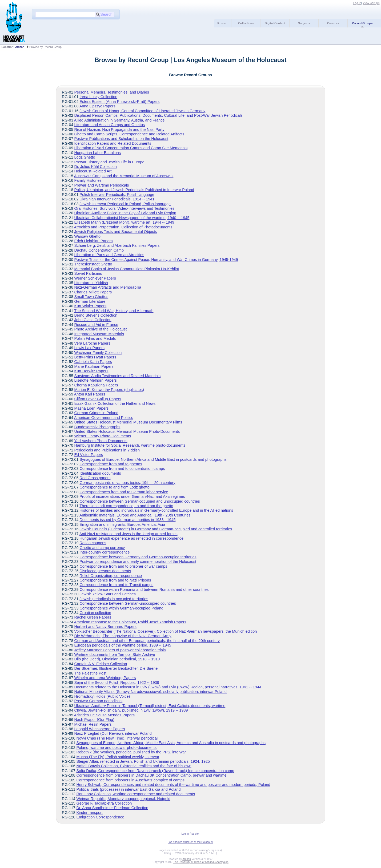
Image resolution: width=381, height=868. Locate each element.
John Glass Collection (93, 320)
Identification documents (100, 473)
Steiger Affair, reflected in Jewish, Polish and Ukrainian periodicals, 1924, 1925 (143, 761)
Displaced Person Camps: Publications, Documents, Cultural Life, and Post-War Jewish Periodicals (158, 115)
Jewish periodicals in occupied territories (114, 599)
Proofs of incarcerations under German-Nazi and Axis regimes (132, 496)
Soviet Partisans (88, 273)
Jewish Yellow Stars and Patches (107, 594)
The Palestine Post (90, 673)
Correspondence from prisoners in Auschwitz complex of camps (130, 780)
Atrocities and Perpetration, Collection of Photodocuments (123, 227)
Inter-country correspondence (105, 552)
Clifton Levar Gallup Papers (98, 399)
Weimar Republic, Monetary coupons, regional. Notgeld (123, 799)
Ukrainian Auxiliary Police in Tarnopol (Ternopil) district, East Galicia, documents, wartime (150, 706)
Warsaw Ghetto (87, 236)
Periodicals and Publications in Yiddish (107, 450)
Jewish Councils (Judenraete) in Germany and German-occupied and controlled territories (156, 529)
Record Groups (362, 23)
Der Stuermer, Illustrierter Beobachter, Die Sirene (116, 668)
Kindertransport (89, 813)
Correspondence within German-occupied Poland (121, 608)
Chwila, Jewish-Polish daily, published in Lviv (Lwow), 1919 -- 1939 (131, 710)
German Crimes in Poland (96, 413)
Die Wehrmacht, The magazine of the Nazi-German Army (123, 636)
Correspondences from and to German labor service (124, 492)
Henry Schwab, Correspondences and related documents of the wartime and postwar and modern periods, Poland (173, 785)
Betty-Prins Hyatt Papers (95, 357)
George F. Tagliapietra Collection (104, 803)
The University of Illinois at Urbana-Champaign (201, 862)
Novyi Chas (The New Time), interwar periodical (117, 738)
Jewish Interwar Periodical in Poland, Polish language (125, 204)
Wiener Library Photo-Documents (103, 436)
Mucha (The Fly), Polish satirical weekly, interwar (118, 757)
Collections (246, 23)
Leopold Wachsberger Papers (99, 729)
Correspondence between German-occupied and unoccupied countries (140, 501)
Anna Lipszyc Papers (97, 106)
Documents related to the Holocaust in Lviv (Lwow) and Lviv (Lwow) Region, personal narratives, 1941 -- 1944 (168, 687)
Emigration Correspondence (100, 817)
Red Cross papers (95, 478)
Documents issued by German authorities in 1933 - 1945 (127, 520)
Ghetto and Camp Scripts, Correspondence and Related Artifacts (129, 134)
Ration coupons (93, 543)
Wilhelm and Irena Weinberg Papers (105, 678)
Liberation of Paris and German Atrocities (109, 255)
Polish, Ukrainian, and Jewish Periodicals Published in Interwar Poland (134, 190)
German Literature (90, 301)
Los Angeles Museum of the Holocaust (190, 842)
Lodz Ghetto (85, 157)
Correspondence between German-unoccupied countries (128, 603)
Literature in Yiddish (91, 283)
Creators (333, 23)
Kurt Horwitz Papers (91, 371)
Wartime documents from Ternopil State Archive (115, 655)
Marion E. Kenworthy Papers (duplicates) (109, 390)
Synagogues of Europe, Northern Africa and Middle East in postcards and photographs (153, 459)
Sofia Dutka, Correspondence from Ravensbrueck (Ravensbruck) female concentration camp (155, 771)
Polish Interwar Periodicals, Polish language (117, 195)
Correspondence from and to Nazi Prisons (115, 580)
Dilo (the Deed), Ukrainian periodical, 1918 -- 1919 (117, 659)
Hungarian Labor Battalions (97, 153)
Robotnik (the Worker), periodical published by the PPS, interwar (131, 752)
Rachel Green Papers (93, 617)
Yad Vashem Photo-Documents (101, 441)
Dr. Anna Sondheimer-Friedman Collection (112, 808)
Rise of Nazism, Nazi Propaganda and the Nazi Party (119, 130)
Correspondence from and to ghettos (111, 464)
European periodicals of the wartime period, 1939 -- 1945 (123, 645)
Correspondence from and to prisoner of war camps (123, 566)
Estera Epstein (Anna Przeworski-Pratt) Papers (119, 102)
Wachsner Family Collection (98, 353)
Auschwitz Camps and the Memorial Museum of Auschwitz (124, 176)
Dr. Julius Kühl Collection (95, 167)
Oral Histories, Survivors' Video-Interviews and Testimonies (124, 208)
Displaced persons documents (105, 571)
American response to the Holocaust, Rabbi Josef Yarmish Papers (130, 622)
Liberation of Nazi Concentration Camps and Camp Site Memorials (131, 148)
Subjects (304, 23)
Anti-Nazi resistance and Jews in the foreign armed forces (129, 534)
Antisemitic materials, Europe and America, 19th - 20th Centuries (135, 515)
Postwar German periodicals (98, 701)
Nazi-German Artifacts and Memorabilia (108, 287)
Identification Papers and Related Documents (113, 143)
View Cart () (371, 3)
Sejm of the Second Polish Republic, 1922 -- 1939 (117, 683)
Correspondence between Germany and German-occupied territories (138, 557)
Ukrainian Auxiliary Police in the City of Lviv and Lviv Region (125, 213)
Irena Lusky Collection (98, 97)
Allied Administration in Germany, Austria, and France (119, 120)
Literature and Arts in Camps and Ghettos (109, 125)
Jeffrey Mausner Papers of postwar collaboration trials (120, 650)
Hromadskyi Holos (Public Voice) (102, 696)
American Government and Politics (104, 418)
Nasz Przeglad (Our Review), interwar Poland (113, 733)
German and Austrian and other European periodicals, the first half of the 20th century (147, 641)
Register (194, 834)
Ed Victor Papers (89, 455)
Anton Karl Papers (90, 394)
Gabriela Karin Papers (93, 362)
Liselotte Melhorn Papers (95, 380)
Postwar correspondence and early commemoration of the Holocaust (138, 562)
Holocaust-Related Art (93, 171)
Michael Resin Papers (93, 724)
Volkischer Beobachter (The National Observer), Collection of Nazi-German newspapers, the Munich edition (165, 631)
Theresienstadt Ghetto (93, 264)
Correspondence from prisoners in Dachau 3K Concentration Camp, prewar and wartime (151, 775)
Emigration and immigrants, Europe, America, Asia (122, 524)
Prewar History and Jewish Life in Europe (109, 162)
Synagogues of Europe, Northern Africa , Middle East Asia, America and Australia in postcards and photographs (171, 743)
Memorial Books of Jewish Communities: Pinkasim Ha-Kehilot (127, 269)
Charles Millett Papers (93, 292)
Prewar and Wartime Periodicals (101, 185)
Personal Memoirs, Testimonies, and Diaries (111, 92)
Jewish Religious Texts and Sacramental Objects (115, 232)
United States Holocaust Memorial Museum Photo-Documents (127, 431)
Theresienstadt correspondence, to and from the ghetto (126, 506)
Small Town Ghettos (91, 297)
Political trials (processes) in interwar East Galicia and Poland (128, 789)
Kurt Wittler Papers (90, 306)
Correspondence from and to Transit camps (116, 585)
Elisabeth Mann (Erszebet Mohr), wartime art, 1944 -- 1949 (124, 222)
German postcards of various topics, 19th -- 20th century (127, 483)
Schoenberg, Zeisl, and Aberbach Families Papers (117, 245)
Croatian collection (95, 613)
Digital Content (275, 23)
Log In (357, 3)
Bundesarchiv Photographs (97, 427)
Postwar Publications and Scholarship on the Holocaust (121, 139)
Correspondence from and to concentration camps (122, 469)
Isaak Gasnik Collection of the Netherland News (115, 403)
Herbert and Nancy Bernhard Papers (105, 627)
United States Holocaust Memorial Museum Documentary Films (128, 422)
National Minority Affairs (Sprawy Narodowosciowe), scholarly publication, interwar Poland (150, 692)
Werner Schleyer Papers (95, 278)
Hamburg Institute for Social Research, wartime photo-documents (130, 445)
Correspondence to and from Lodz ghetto (114, 487)
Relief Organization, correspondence (111, 576)
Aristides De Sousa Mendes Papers (104, 715)
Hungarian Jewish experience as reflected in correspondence (131, 538)
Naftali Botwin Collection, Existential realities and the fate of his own (134, 766)
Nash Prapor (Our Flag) (94, 720)
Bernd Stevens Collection (96, 315)
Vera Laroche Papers (92, 343)
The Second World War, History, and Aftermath (114, 311)
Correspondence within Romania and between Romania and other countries (144, 590)
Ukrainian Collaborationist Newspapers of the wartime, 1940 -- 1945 (132, 218)
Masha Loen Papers (91, 408)
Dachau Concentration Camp (99, 250)
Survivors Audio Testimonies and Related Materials (117, 376)
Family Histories (88, 180)
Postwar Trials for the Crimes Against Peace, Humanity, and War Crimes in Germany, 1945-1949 (156, 260)
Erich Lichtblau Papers (93, 241)
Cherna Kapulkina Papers (96, 385)
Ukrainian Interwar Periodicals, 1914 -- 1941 (117, 199)
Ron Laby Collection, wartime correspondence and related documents (136, 794)
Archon (20, 47)
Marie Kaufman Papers (94, 366)
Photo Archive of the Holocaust (100, 329)
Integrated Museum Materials (99, 334)
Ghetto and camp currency (102, 548)
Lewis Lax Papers (89, 348)
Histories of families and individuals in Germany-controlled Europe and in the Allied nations (156, 510)
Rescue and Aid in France (96, 325)
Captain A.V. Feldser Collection (101, 664)
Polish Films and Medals (95, 338)
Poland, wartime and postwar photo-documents (116, 748)
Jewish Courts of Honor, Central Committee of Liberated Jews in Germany (142, 111)
